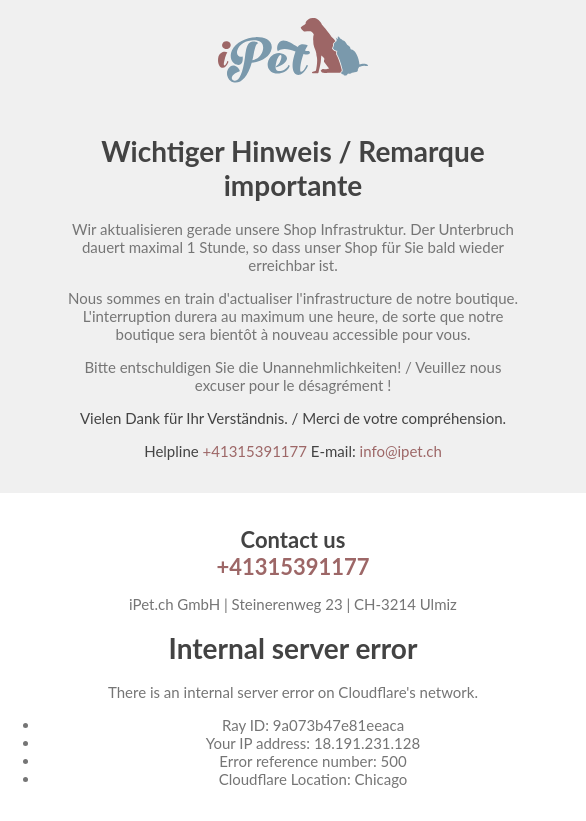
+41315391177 (255, 451)
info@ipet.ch (401, 451)
